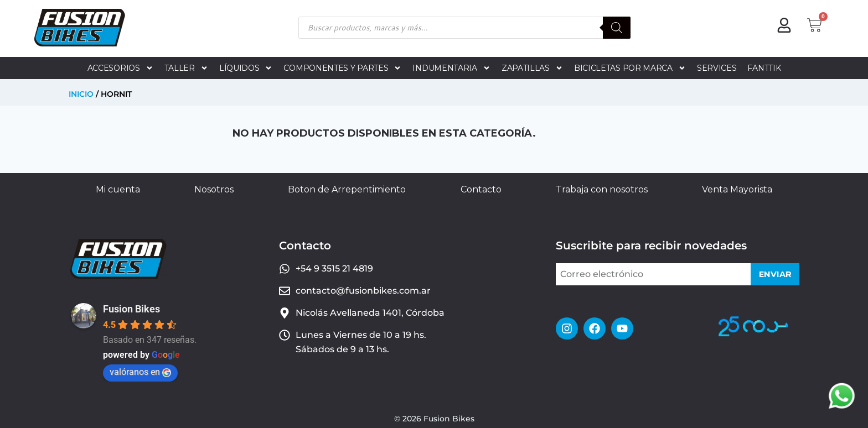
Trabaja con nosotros (602, 189)
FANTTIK (764, 68)
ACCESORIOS (120, 68)
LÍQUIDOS (246, 68)
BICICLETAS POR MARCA (630, 68)
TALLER (186, 68)
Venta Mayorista (737, 189)
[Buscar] (617, 28)
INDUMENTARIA (451, 68)
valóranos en (140, 372)
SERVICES (717, 68)
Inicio (81, 94)
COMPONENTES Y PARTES (342, 68)
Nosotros (214, 189)
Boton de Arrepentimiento (347, 189)
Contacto (481, 189)
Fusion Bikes (131, 309)
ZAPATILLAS (532, 68)
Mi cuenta (118, 189)
